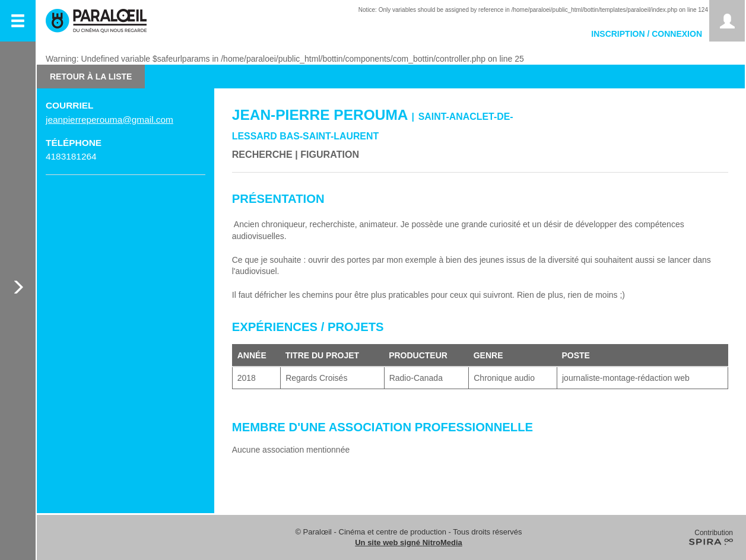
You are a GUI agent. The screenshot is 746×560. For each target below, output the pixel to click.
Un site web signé (409, 542)
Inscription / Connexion (647, 34)
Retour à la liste (91, 77)
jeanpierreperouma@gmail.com (109, 120)
